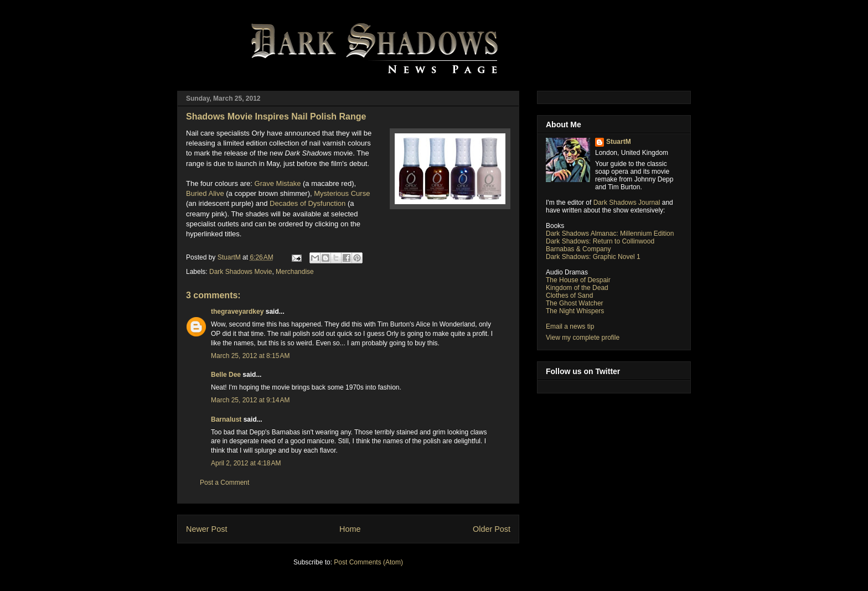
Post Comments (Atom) (368, 562)
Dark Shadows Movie (241, 272)
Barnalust (226, 419)
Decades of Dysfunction (308, 203)
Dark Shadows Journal (627, 203)
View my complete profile (583, 338)
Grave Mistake (278, 183)
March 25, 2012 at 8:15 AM (250, 356)
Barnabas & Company (578, 249)
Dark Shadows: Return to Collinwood (600, 241)
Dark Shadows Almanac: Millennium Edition (610, 234)
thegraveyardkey (237, 312)
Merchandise (295, 272)
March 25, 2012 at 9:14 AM (250, 400)
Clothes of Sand (569, 295)
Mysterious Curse (342, 193)
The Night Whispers (575, 311)
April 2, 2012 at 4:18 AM (246, 463)
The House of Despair (578, 280)
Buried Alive (205, 193)
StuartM (619, 142)
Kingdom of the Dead (577, 288)
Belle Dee (226, 375)
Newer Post (206, 529)
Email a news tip (570, 326)
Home (350, 529)
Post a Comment (224, 483)
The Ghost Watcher (575, 303)
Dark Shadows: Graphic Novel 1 (593, 257)
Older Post (492, 529)
